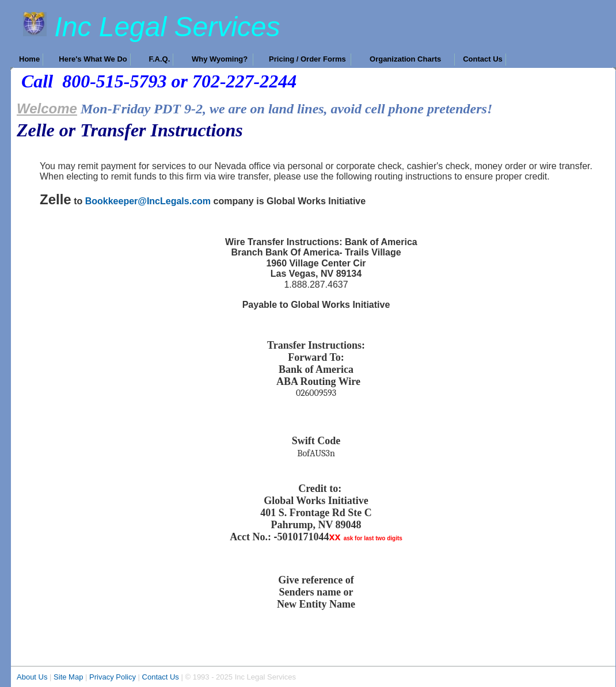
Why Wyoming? (221, 59)
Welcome (47, 108)
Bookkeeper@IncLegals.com (148, 201)
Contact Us (161, 677)
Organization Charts (410, 59)
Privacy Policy (113, 677)
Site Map (68, 677)
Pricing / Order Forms (308, 59)
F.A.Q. (159, 59)
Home (29, 59)
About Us (32, 677)
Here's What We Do (93, 59)
